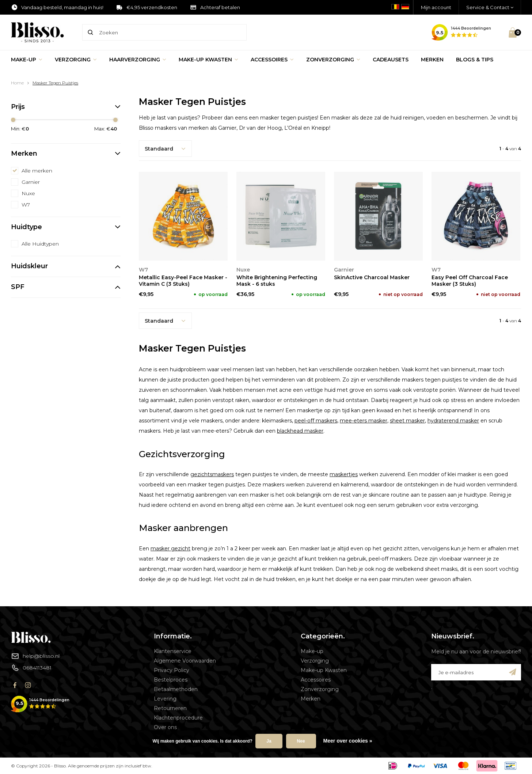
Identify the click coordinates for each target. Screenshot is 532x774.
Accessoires (272, 60)
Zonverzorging (333, 60)
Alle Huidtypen (40, 244)
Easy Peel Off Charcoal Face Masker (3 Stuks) (470, 281)
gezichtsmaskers (212, 474)
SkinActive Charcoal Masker (372, 277)
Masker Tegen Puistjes (55, 83)
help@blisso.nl (35, 656)
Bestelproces (171, 680)
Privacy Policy (172, 670)
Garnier (31, 182)
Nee (301, 741)
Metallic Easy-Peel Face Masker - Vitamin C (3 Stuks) (183, 281)
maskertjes (344, 474)
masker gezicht (170, 549)
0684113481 (31, 668)
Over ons (165, 727)
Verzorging (76, 60)
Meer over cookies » (348, 741)
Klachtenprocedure (178, 718)
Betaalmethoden (176, 689)
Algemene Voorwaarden (185, 661)
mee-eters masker (364, 421)
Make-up (27, 60)
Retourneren (170, 708)
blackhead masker (300, 431)
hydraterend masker (453, 421)
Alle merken (37, 171)
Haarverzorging (138, 60)
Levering (165, 699)
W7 (26, 205)
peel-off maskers (316, 421)
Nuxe (28, 193)
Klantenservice (173, 651)
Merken (432, 60)
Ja (269, 741)
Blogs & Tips (475, 60)
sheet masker (407, 421)
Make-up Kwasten (208, 60)
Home (17, 83)
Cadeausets (391, 60)
